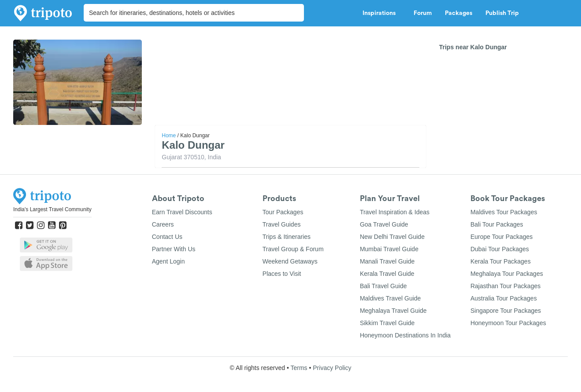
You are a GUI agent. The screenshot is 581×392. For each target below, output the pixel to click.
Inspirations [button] (381, 13)
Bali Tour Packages (497, 224)
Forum (423, 13)
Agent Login (168, 261)
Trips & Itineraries (287, 237)
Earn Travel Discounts (182, 212)
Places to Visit (282, 274)
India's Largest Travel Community (52, 209)
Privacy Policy (332, 368)
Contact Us (167, 237)
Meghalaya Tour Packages (507, 274)
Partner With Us (174, 249)
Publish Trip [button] (505, 13)
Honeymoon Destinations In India (405, 335)
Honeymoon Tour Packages (508, 323)
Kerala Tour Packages (501, 261)
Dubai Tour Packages (500, 249)
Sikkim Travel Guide (387, 323)
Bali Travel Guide (383, 286)
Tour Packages (283, 212)
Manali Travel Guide (387, 261)
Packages (459, 13)
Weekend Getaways (290, 261)
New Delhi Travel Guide (392, 237)
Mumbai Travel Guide (389, 249)
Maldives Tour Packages (504, 212)
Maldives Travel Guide (390, 298)
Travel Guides (282, 224)
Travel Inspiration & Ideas (395, 212)
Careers (163, 224)
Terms (299, 368)
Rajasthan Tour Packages (505, 286)
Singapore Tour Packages (506, 311)
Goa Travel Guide (384, 224)
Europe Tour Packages (501, 237)
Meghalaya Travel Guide (393, 311)
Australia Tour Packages (504, 298)
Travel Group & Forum (293, 249)
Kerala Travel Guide (387, 274)
